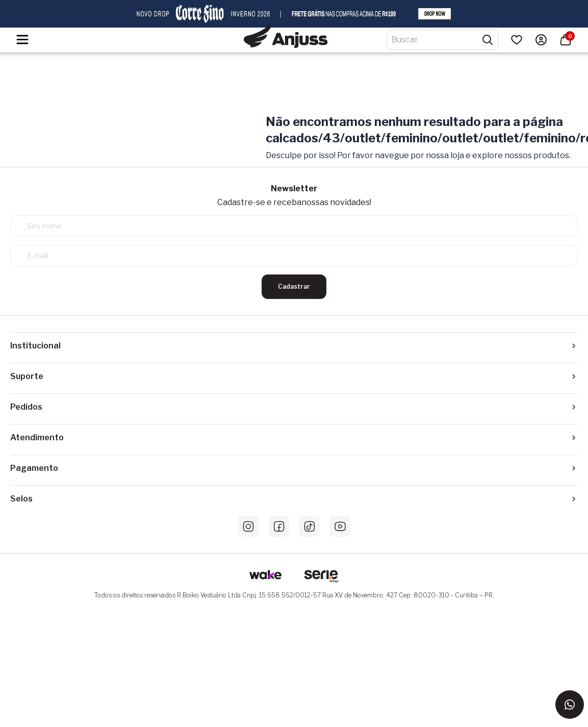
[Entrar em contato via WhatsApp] (570, 705)
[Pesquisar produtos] (488, 40)
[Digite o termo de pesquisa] (436, 40)
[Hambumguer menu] (22, 40)
